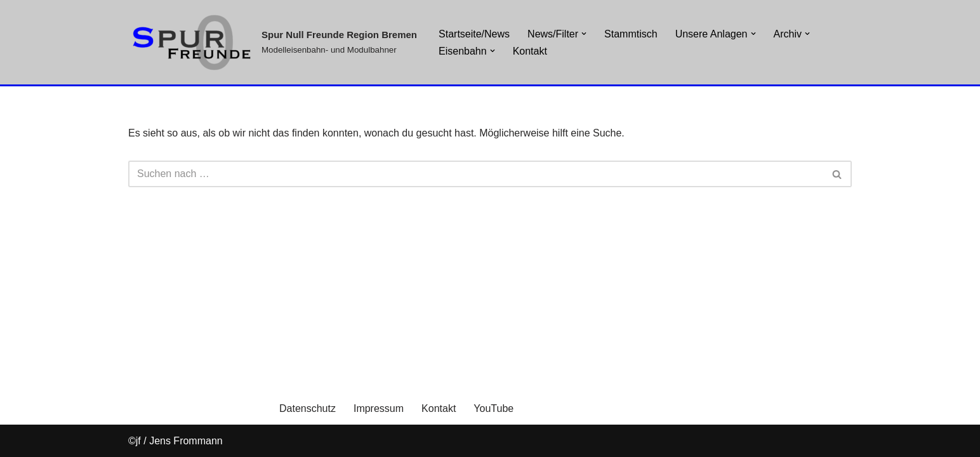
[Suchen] (476, 174)
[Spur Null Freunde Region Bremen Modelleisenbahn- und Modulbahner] (273, 42)
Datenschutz (308, 408)
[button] (493, 51)
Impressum (379, 408)
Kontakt (530, 51)
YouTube (493, 408)
